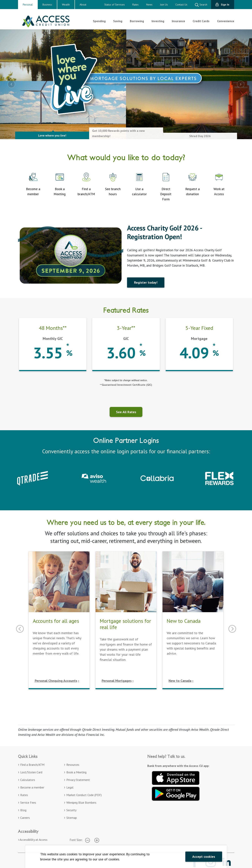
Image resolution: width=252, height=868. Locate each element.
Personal (28, 5)
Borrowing (137, 21)
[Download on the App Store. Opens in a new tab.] (176, 777)
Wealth (66, 5)
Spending (99, 21)
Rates (135, 5)
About (83, 5)
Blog (23, 810)
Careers (25, 818)
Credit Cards (201, 21)
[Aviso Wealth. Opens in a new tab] (95, 478)
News (149, 5)
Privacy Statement (78, 780)
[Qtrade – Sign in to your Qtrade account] (33, 478)
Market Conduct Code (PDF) (84, 795)
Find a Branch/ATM (32, 765)
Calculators (28, 780)
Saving (118, 21)
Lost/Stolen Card (31, 772)
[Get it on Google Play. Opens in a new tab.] (176, 793)
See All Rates (126, 412)
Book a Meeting (76, 772)
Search (201, 5)
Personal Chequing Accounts (56, 681)
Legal (70, 787)
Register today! (146, 282)
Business (47, 5)
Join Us (164, 5)
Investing (158, 21)
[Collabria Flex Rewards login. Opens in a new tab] (219, 478)
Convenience (226, 21)
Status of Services (115, 5)
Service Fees (28, 802)
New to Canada (180, 681)
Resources (73, 765)
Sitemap (72, 818)
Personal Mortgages (117, 681)
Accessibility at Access (33, 840)
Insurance (178, 21)
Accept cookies (204, 857)
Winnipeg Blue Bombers (81, 802)
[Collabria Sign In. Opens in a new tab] (157, 478)
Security (71, 810)
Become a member (32, 787)
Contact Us (181, 5)
